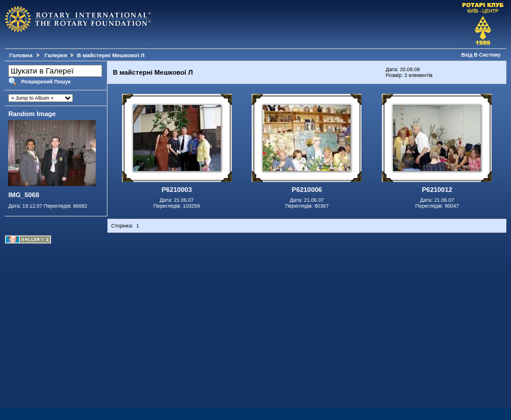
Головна (21, 55)
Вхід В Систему (481, 55)
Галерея (56, 55)
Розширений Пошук (46, 82)
